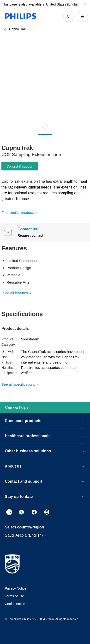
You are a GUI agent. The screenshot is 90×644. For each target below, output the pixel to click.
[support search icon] (69, 16)
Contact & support (20, 166)
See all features (16, 293)
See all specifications (19, 384)
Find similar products (18, 212)
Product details (15, 329)
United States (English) (63, 4)
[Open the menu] (82, 16)
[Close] (85, 4)
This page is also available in (24, 4)
